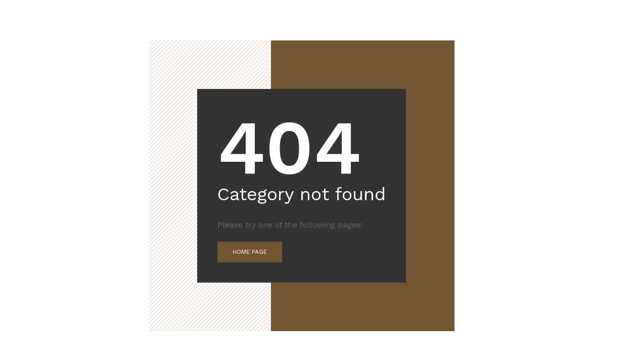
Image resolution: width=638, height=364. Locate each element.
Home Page (250, 252)
